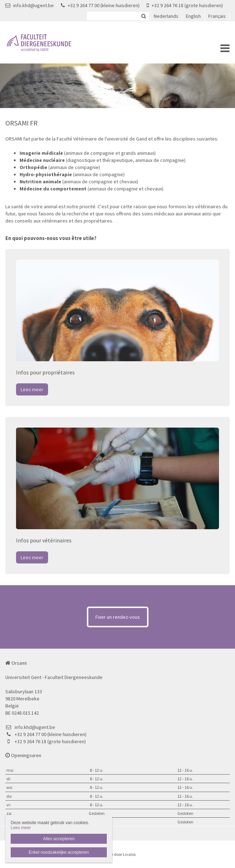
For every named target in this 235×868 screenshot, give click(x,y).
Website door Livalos (117, 854)
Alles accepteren (59, 839)
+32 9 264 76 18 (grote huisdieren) (185, 5)
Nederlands (166, 16)
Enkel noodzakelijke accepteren (59, 852)
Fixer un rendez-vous (118, 617)
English (193, 16)
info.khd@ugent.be (30, 5)
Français (217, 16)
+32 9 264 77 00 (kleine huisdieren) (100, 5)
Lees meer (32, 389)
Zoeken (143, 16)
